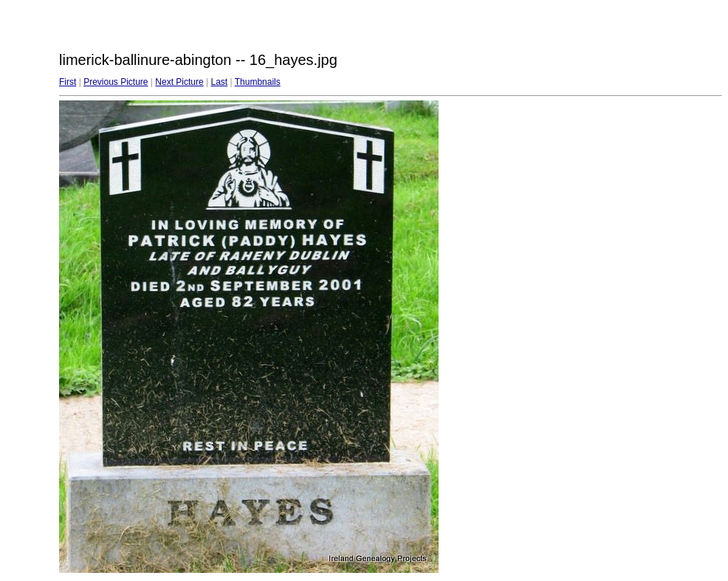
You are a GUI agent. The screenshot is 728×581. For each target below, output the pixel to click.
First (68, 82)
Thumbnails (258, 82)
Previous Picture (116, 82)
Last (219, 82)
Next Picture (179, 82)
